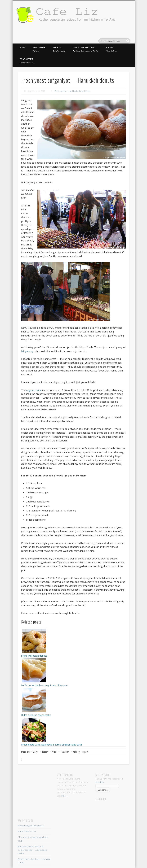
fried (54, 752)
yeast (86, 752)
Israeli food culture (76, 91)
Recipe (87, 91)
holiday (76, 752)
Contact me (27, 61)
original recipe (34, 390)
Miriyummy (27, 351)
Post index (39, 49)
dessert (63, 91)
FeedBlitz (100, 782)
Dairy (57, 91)
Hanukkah (65, 752)
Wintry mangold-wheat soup (31, 826)
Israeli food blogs (86, 49)
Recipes (59, 49)
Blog (22, 48)
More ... (65, 796)
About (111, 49)
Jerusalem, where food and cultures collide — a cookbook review (32, 850)
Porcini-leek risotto (27, 831)
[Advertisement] (48, 778)
